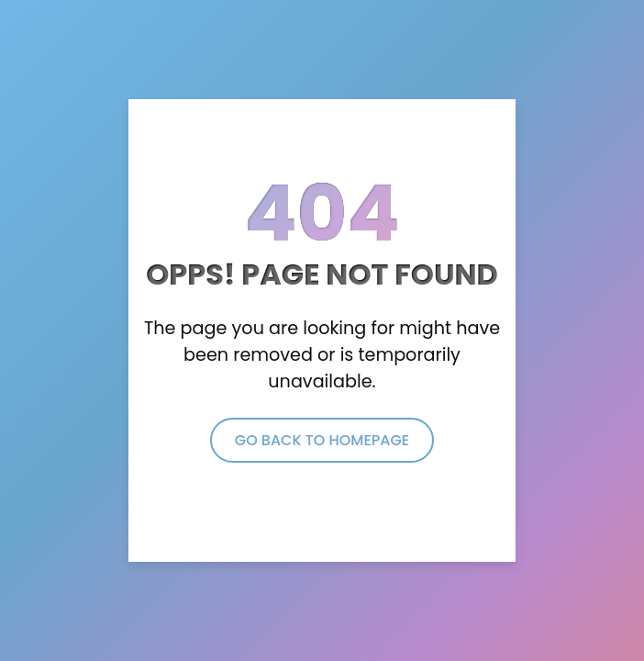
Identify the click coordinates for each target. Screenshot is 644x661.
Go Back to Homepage (322, 440)
